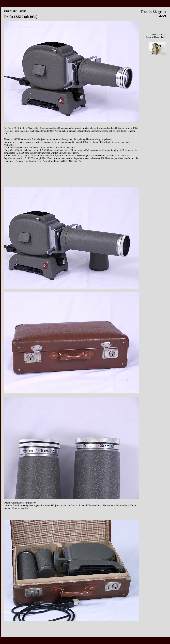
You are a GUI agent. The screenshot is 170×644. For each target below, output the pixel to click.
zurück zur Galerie (15, 11)
